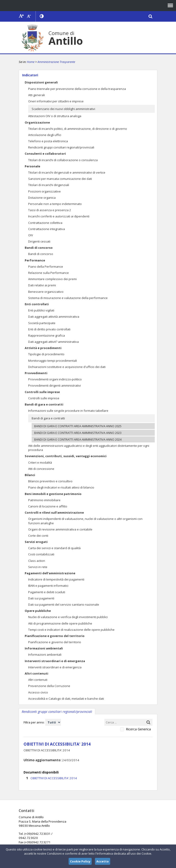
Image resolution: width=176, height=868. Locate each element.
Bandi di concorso (39, 248)
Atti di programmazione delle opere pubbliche (60, 623)
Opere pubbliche (38, 611)
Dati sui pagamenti (41, 598)
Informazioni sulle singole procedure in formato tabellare (68, 411)
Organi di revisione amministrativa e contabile (60, 529)
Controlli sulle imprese (42, 392)
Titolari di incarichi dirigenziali (49, 185)
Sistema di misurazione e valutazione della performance (68, 298)
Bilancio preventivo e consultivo (50, 481)
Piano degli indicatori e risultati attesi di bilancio (61, 487)
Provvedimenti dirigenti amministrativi (55, 385)
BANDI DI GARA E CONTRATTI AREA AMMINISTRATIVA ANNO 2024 (78, 439)
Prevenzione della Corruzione (49, 686)
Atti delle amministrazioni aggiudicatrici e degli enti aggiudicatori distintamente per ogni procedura (89, 448)
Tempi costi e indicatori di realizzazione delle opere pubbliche (71, 630)
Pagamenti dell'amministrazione (50, 573)
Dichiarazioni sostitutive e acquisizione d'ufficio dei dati (67, 367)
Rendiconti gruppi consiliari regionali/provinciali (61, 147)
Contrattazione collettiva (45, 223)
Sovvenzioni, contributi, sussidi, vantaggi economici (66, 456)
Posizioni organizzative (44, 191)
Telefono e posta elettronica (48, 141)
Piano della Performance (46, 267)
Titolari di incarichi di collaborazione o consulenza (63, 160)
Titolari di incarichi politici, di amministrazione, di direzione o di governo (78, 129)
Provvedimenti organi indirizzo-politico (55, 379)
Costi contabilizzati (41, 554)
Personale (32, 166)
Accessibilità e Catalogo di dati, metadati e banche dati (66, 699)
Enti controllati (37, 304)
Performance (35, 260)
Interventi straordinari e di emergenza (55, 661)
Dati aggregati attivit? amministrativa (53, 342)
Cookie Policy (80, 861)
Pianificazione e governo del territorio (55, 636)
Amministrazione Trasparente (56, 62)
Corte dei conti (38, 536)
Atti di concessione (41, 469)
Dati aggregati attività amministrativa (54, 317)
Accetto (103, 861)
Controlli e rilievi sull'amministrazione (54, 513)
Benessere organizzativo (46, 292)
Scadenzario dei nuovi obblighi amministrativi (63, 109)
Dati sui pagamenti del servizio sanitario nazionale (64, 604)
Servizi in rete (38, 567)
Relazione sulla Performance (49, 273)
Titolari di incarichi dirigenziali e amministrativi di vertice (67, 172)
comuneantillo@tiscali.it (91, 829)
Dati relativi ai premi (42, 285)
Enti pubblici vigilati (41, 310)
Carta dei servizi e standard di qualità (54, 548)
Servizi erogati (36, 542)
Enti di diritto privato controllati (49, 329)
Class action (37, 561)
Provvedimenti (36, 373)
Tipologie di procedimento (46, 354)
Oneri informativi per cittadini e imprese (56, 101)
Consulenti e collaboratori (45, 154)
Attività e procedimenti (43, 348)
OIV (31, 235)
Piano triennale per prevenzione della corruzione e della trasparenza (77, 89)
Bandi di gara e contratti (44, 404)
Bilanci (30, 475)
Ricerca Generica (138, 729)
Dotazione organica (42, 198)
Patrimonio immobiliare (44, 500)
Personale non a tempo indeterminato (55, 204)
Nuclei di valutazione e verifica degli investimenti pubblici (68, 617)
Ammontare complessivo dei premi (52, 279)
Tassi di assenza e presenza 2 (50, 210)
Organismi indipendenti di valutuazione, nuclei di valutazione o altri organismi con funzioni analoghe (85, 521)
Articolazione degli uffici (45, 135)
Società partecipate (42, 323)
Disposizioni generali (41, 82)
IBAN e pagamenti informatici (48, 586)
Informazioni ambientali (44, 648)
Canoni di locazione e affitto (48, 506)
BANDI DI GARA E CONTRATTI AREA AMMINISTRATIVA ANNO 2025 (78, 426)
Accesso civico (38, 692)
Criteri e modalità (40, 462)
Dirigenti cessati (39, 241)
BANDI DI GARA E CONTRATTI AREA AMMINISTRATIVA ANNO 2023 (78, 433)
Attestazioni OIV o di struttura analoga (55, 116)
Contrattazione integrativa (47, 229)
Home (31, 62)
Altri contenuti (36, 673)
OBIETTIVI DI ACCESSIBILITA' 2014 (53, 777)
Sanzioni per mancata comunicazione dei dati (60, 179)
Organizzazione (37, 122)
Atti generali (36, 95)
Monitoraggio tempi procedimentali (53, 361)
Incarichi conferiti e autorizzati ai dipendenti (59, 216)
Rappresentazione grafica (47, 335)
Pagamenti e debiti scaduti (47, 592)
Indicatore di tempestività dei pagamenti (56, 579)
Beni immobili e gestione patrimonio (53, 494)
